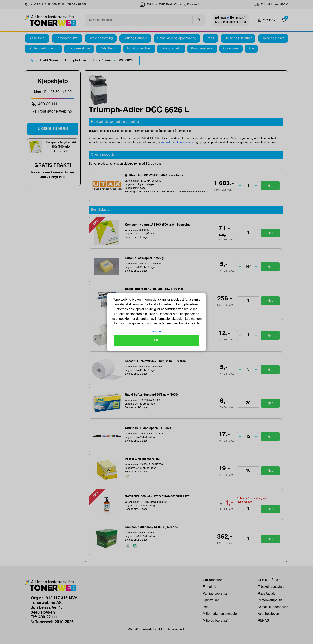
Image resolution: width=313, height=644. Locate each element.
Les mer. (156, 332)
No (199, 324)
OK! (157, 340)
